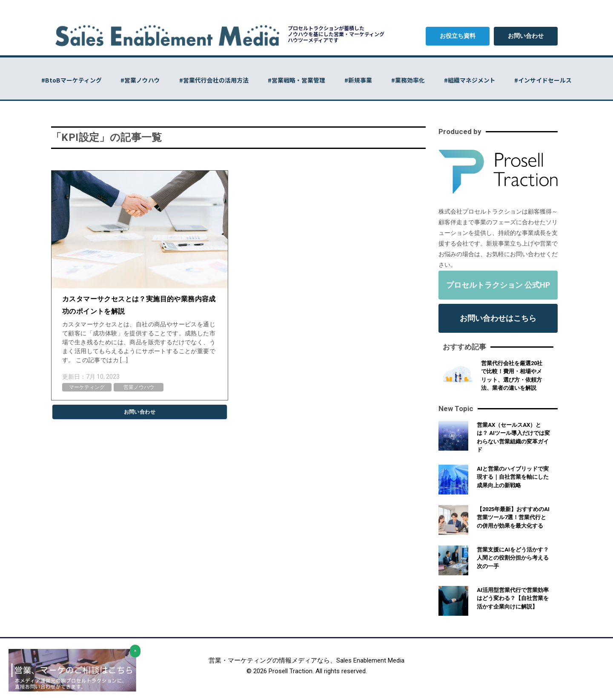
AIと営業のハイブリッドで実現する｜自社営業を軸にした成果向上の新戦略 (513, 477)
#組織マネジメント (475, 80)
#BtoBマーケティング (64, 80)
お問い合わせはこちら (498, 318)
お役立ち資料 (458, 36)
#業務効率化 (411, 80)
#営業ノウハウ (135, 80)
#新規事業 (359, 80)
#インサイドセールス (551, 80)
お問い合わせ (526, 36)
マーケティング (87, 387)
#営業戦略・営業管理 (296, 80)
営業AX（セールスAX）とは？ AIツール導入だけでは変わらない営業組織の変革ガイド (513, 437)
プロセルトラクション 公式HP (498, 285)
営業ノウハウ (139, 387)
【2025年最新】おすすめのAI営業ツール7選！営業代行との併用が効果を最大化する (513, 517)
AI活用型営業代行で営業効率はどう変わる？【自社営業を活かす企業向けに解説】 (513, 598)
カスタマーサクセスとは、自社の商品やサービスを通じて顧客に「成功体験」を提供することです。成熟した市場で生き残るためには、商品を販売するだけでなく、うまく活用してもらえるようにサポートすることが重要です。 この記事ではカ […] (139, 342)
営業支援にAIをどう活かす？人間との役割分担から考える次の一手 (513, 558)
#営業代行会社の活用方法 (211, 80)
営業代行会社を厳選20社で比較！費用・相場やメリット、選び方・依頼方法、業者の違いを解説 (512, 376)
